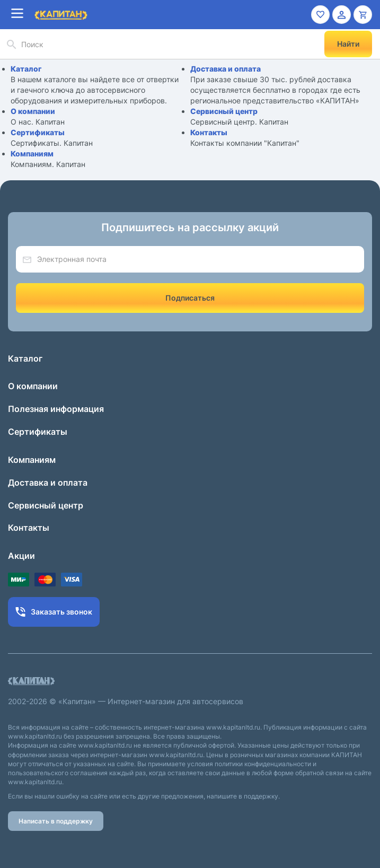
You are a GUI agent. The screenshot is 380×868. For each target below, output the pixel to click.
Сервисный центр (224, 111)
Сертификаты (38, 132)
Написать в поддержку (56, 821)
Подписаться (190, 298)
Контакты (209, 132)
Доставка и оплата (226, 69)
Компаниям (32, 154)
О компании (33, 111)
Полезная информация (56, 409)
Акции (21, 556)
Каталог (26, 69)
